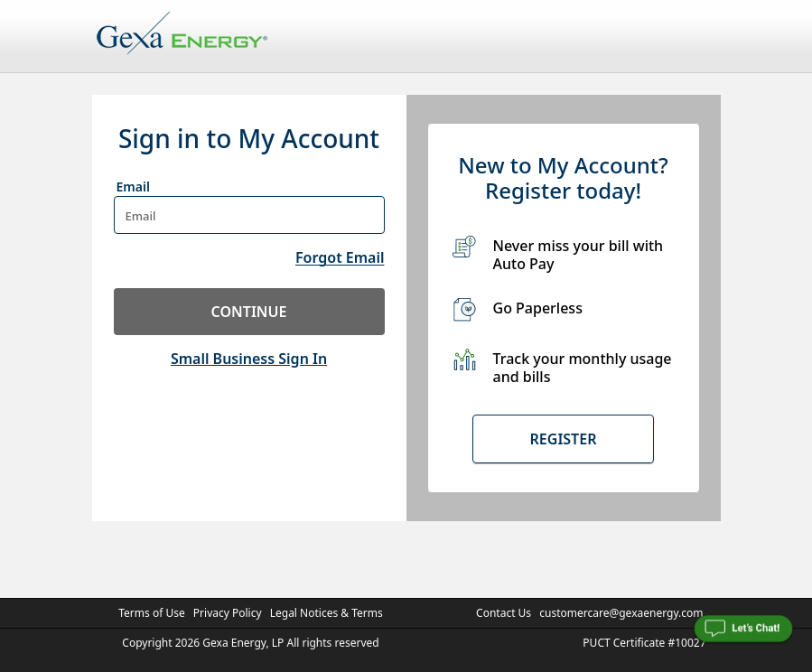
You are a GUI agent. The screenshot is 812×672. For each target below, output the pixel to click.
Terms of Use (151, 613)
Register (564, 439)
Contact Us (504, 613)
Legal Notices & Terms (327, 613)
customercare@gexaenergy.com (621, 613)
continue (249, 312)
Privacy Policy (228, 613)
